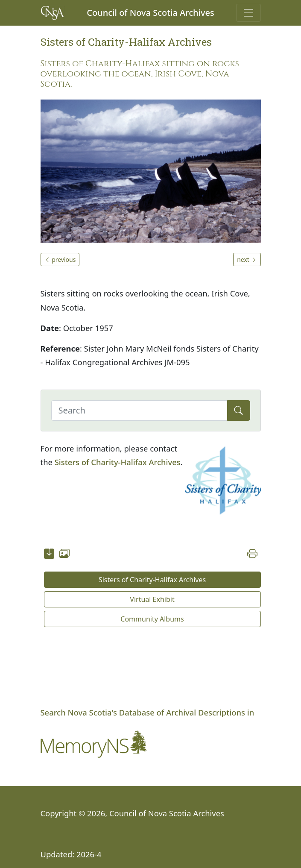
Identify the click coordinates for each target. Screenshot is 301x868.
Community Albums (152, 619)
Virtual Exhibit (152, 599)
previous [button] (60, 260)
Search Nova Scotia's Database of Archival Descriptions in (148, 712)
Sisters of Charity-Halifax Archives (118, 462)
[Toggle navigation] (248, 13)
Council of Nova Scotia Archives (150, 13)
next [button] (247, 260)
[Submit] (239, 411)
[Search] (139, 411)
